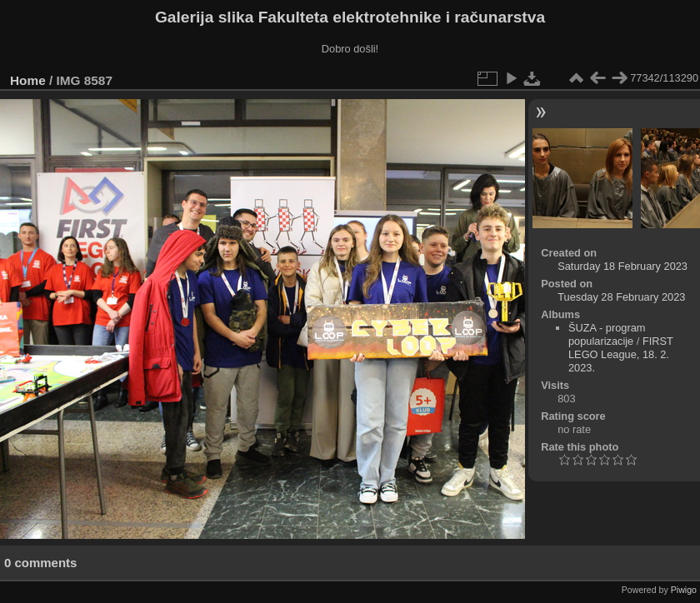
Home (28, 80)
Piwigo (684, 590)
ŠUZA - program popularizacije (607, 334)
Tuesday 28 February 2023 (621, 297)
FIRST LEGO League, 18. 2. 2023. (621, 354)
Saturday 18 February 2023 (622, 266)
